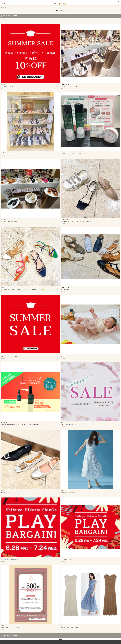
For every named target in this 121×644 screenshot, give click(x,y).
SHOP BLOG (7, 7)
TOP (2, 7)
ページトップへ (61, 640)
